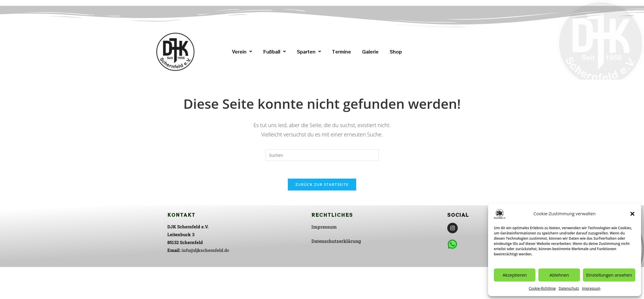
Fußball (274, 51)
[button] (632, 214)
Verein (242, 51)
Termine (341, 51)
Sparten (309, 51)
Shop (396, 51)
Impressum (591, 288)
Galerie (370, 51)
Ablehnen (559, 275)
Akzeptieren (515, 275)
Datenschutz (569, 288)
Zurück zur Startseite (322, 184)
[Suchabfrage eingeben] (322, 155)
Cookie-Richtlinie (542, 288)
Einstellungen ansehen (609, 275)
